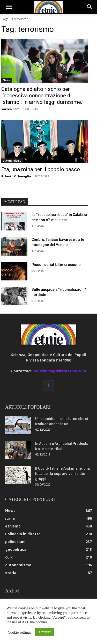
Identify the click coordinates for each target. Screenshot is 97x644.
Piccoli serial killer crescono (56, 265)
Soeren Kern (10, 109)
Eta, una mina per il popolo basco (41, 169)
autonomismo (12, 161)
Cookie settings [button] (20, 632)
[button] (9, 7)
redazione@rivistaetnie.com (60, 371)
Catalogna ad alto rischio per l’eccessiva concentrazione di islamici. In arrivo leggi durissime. (42, 96)
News (6, 80)
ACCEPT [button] (45, 632)
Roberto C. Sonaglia (16, 176)
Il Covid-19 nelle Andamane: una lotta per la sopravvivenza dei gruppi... (62, 474)
